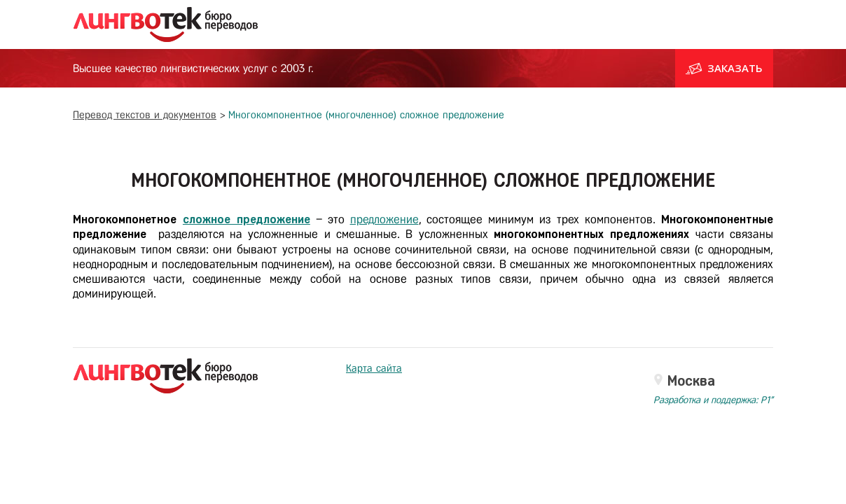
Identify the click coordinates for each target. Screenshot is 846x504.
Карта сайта (374, 368)
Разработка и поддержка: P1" (713, 400)
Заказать (724, 68)
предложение (384, 219)
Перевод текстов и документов (145, 115)
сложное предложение (247, 219)
